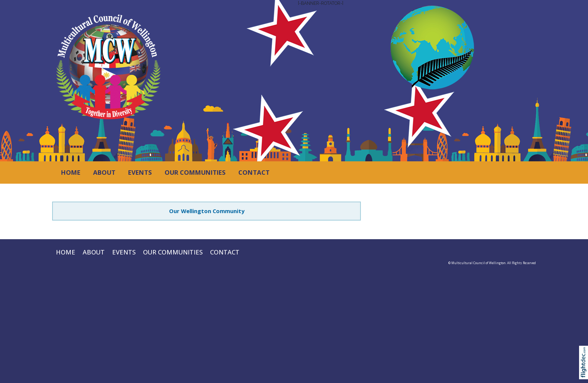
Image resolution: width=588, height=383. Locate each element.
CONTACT (254, 172)
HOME (71, 172)
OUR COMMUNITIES (195, 172)
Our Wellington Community (207, 211)
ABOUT (104, 172)
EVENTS (140, 172)
